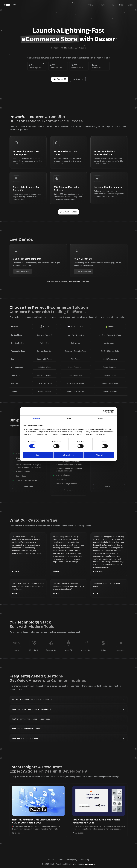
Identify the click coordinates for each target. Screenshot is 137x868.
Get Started (60, 79)
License (51, 860)
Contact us (109, 486)
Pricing (90, 5)
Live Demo (78, 79)
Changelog (85, 860)
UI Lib (15, 5)
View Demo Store (23, 271)
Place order (28, 487)
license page (108, 426)
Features (102, 5)
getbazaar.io (90, 864)
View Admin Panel (84, 271)
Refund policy (72, 860)
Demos (131, 5)
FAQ (112, 5)
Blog (121, 5)
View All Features (68, 212)
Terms (60, 860)
